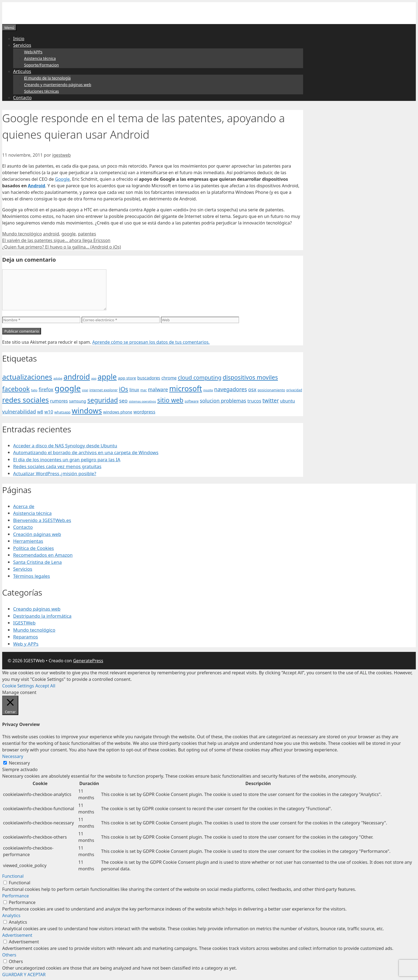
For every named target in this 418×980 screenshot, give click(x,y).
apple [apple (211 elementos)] (107, 377)
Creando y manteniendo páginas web (58, 85)
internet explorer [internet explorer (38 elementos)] (104, 390)
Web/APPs (33, 52)
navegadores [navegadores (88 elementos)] (231, 389)
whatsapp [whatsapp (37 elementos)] (63, 412)
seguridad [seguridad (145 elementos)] (103, 400)
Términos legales (32, 576)
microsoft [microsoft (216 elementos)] (185, 388)
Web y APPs (26, 644)
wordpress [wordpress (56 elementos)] (144, 412)
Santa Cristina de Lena (37, 562)
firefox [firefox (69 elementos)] (46, 389)
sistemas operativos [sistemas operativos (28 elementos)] (142, 401)
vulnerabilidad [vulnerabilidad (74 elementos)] (19, 411)
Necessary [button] (13, 756)
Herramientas (28, 541)
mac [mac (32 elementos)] (143, 390)
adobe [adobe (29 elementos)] (58, 378)
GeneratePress (88, 661)
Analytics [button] (11, 915)
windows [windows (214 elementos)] (87, 411)
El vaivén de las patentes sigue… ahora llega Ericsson (56, 240)
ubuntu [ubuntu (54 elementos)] (288, 401)
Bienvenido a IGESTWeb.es (42, 520)
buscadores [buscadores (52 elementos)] (149, 378)
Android (37, 186)
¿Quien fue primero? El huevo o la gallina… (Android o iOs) (62, 247)
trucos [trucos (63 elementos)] (254, 401)
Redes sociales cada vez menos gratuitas (57, 466)
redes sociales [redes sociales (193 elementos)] (26, 400)
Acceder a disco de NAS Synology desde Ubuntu (65, 446)
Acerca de (24, 506)
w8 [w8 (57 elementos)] (40, 412)
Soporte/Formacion (41, 65)
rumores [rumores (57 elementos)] (59, 401)
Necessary (19, 763)
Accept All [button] (45, 686)
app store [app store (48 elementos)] (127, 378)
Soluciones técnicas (41, 91)
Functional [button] (13, 876)
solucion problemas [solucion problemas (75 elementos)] (223, 400)
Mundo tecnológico (22, 234)
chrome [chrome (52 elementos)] (169, 378)
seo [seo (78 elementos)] (124, 401)
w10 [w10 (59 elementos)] (49, 412)
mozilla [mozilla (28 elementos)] (208, 390)
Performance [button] (16, 896)
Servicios (22, 45)
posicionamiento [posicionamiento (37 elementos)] (272, 390)
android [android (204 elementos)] (77, 377)
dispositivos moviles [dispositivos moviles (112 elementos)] (250, 377)
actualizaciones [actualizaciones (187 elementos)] (27, 377)
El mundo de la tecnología (47, 78)
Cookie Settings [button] (18, 686)
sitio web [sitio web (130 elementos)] (170, 400)
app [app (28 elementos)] (94, 378)
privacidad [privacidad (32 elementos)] (294, 390)
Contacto (22, 98)
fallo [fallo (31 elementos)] (34, 390)
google (68, 234)
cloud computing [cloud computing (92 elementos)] (200, 377)
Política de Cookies (34, 548)
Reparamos (26, 637)
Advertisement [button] (17, 935)
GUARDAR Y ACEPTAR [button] (24, 975)
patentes (87, 234)
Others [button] (9, 955)
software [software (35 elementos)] (192, 401)
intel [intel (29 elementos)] (85, 390)
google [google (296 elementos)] (68, 388)
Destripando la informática (42, 616)
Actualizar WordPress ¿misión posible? (55, 473)
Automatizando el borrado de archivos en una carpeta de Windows (86, 452)
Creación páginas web (37, 534)
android (51, 234)
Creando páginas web (37, 609)
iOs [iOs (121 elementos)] (124, 389)
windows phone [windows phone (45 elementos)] (118, 412)
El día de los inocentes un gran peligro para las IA (67, 460)
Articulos (22, 71)
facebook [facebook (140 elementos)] (16, 389)
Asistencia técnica (40, 58)
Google (62, 179)
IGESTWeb (24, 623)
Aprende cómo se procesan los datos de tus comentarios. (151, 342)
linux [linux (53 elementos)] (134, 390)
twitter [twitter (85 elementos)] (271, 400)
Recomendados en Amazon (43, 555)
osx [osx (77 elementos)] (252, 389)
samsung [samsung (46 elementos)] (78, 401)
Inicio (19, 39)
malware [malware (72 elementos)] (158, 389)
